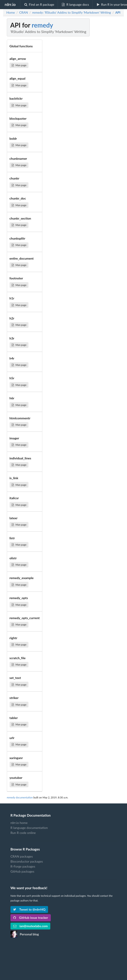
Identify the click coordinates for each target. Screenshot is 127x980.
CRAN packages (22, 856)
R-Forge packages (23, 866)
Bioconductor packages (27, 861)
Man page (19, 65)
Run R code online (23, 833)
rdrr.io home (19, 823)
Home (11, 13)
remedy (42, 25)
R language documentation (29, 828)
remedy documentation (20, 797)
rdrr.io (10, 4)
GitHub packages (22, 871)
